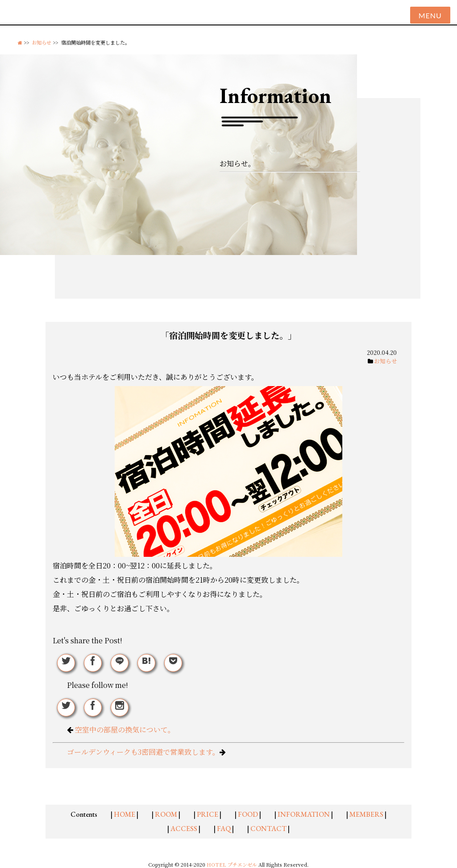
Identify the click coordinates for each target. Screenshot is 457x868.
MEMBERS (366, 814)
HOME (125, 814)
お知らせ (42, 42)
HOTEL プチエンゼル (233, 864)
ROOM (166, 814)
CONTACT (268, 829)
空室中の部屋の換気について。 (125, 730)
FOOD (248, 814)
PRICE (208, 814)
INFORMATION (304, 814)
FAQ (224, 829)
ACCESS (184, 829)
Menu (430, 15)
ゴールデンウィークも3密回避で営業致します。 (143, 752)
